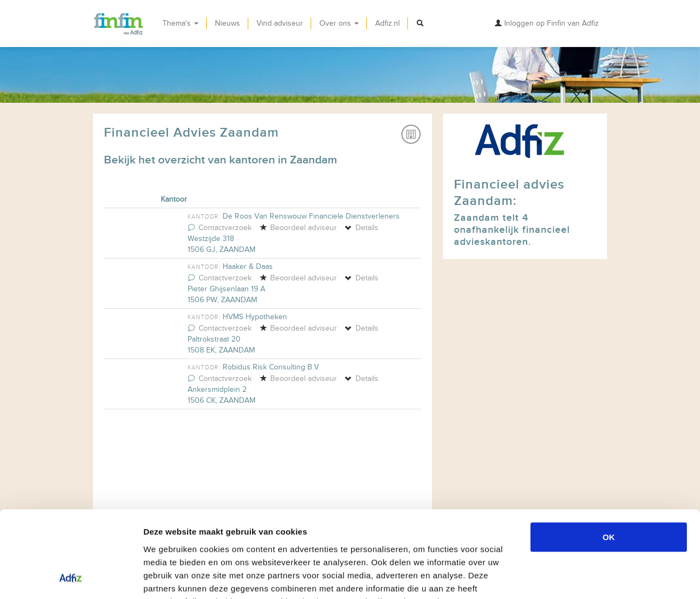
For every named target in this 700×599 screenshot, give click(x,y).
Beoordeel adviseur (298, 228)
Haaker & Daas (248, 266)
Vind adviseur (280, 23)
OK (609, 456)
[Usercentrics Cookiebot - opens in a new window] (71, 578)
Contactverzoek (220, 228)
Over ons (339, 23)
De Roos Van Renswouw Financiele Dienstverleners (311, 216)
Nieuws (227, 23)
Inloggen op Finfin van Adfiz (547, 23)
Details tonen (591, 577)
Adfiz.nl (387, 23)
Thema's (180, 23)
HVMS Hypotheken (255, 317)
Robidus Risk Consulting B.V (271, 367)
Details (361, 228)
